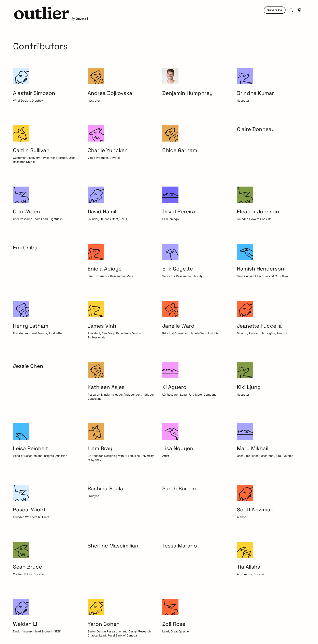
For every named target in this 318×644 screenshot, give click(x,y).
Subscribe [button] (275, 10)
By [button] (80, 19)
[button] (42, 13)
